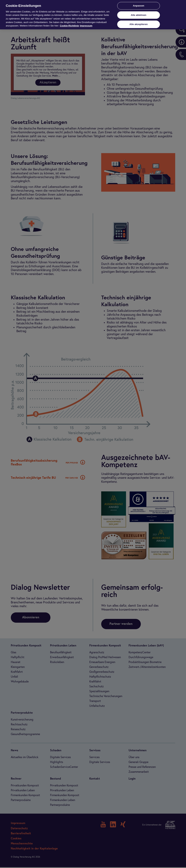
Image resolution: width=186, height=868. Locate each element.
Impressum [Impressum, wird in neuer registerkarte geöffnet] (86, 26)
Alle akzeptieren (139, 24)
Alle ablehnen (138, 15)
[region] (93, 15)
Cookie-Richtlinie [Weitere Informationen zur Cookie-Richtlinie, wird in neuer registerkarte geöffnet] (69, 26)
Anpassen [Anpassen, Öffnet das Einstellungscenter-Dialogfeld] (139, 6)
